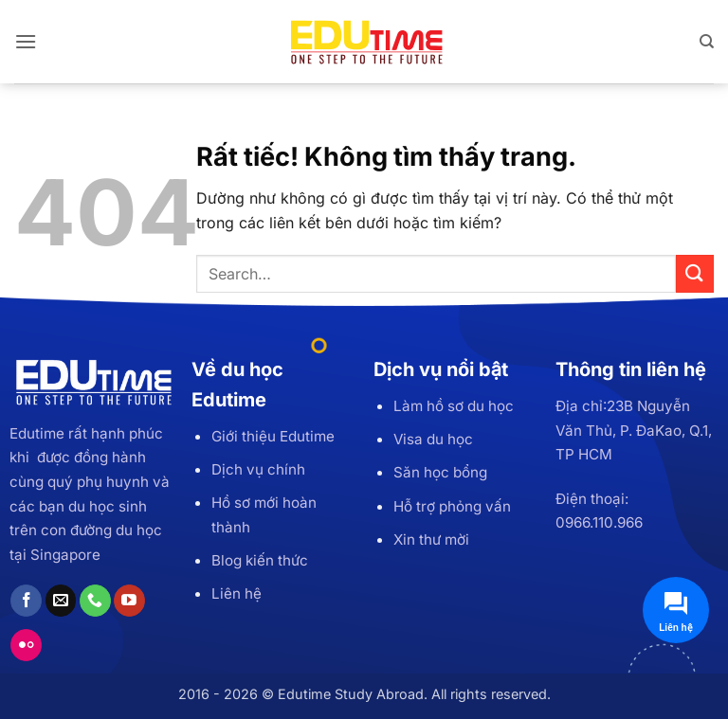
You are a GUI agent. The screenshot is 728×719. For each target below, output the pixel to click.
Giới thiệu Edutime (273, 436)
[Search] (707, 42)
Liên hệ (237, 593)
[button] (26, 41)
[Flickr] (26, 645)
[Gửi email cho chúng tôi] (61, 601)
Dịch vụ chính (258, 469)
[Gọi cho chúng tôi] (95, 601)
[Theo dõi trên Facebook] (26, 601)
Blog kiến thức (260, 560)
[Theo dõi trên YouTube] (129, 601)
